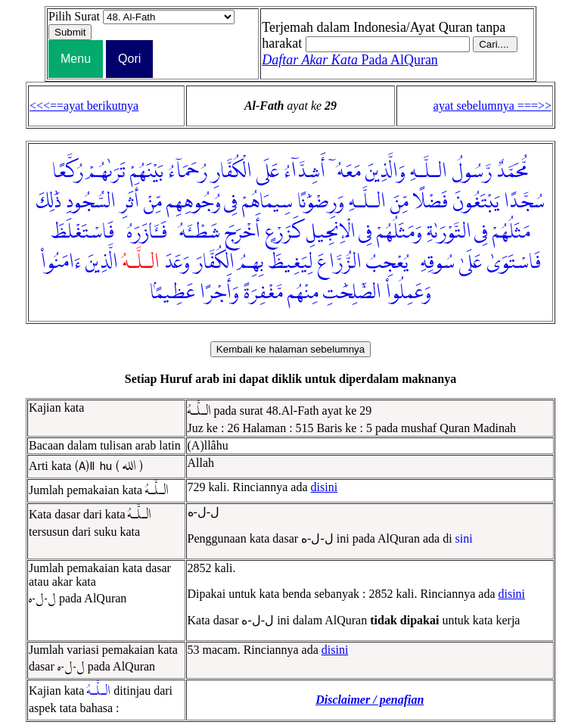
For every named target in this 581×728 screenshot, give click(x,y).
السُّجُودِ (91, 202)
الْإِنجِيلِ (331, 232)
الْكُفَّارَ (214, 263)
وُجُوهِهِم (194, 202)
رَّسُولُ (472, 172)
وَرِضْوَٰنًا (321, 202)
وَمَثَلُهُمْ (399, 232)
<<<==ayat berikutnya (84, 106)
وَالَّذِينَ (385, 172)
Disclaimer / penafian (370, 700)
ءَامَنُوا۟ (61, 263)
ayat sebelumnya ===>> (492, 106)
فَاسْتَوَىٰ (514, 263)
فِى (231, 202)
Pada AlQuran (350, 60)
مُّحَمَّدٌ (513, 172)
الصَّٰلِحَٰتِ (352, 293)
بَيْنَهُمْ (147, 172)
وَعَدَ (177, 263)
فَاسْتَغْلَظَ (82, 232)
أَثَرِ (130, 202)
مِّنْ (153, 202)
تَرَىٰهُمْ (107, 172)
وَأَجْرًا (219, 293)
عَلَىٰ (471, 263)
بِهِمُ (251, 263)
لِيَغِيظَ (290, 263)
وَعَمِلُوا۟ (409, 293)
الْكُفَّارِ (232, 172)
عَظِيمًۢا (172, 293)
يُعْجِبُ (387, 263)
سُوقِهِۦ (434, 263)
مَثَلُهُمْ (511, 232)
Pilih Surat (74, 16)
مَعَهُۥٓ (345, 172)
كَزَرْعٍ (283, 232)
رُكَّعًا (68, 172)
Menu (76, 59)
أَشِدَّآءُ (304, 172)
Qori (129, 59)
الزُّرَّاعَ (339, 263)
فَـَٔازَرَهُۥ (143, 232)
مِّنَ (399, 202)
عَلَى (268, 172)
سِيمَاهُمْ (267, 202)
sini (464, 538)
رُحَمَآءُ (188, 172)
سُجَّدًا (524, 202)
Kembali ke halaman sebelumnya (290, 349)
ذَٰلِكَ (49, 202)
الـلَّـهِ (429, 172)
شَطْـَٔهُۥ (196, 232)
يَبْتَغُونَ (476, 202)
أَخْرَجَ (242, 232)
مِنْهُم (303, 293)
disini (325, 487)
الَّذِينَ (102, 263)
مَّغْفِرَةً (263, 293)
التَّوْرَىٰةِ (449, 232)
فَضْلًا (430, 202)
